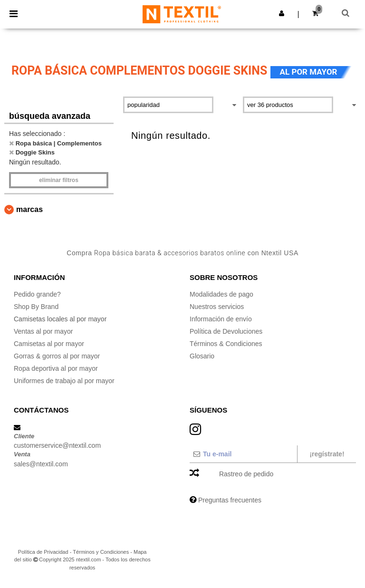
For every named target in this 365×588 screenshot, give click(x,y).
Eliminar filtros (59, 180)
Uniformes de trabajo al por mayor (64, 381)
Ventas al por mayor (43, 331)
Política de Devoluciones (226, 331)
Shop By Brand (36, 307)
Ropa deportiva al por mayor (56, 368)
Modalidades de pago (221, 294)
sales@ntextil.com (41, 464)
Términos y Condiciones (101, 552)
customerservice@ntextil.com (57, 445)
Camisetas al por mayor (49, 344)
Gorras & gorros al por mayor (57, 356)
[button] (282, 13)
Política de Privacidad (43, 552)
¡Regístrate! (327, 454)
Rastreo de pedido (246, 474)
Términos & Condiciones (226, 344)
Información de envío (221, 319)
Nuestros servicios (217, 307)
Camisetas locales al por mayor (60, 319)
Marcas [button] (29, 209)
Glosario (202, 356)
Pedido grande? (37, 294)
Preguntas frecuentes (230, 500)
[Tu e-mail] (243, 454)
